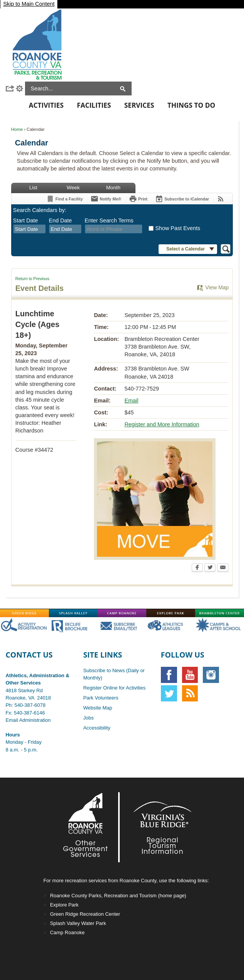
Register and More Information (162, 424)
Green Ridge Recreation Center (85, 914)
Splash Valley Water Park (78, 923)
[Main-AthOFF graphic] (171, 625)
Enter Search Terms (109, 220)
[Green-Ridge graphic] (24, 613)
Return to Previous (32, 279)
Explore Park (64, 905)
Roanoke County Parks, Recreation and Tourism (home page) (118, 896)
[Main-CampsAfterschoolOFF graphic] (220, 625)
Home (17, 129)
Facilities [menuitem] (94, 105)
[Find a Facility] (64, 199)
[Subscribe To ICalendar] (182, 199)
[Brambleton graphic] (220, 613)
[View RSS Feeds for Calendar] (221, 199)
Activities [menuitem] (46, 105)
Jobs (88, 718)
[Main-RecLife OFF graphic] (73, 625)
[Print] (138, 199)
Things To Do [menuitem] (191, 105)
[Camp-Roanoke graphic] (122, 613)
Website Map (98, 708)
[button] (10, 88)
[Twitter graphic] (169, 693)
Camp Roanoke (67, 932)
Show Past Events (178, 228)
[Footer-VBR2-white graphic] (157, 827)
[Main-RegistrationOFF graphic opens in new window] (24, 625)
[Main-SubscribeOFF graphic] (122, 625)
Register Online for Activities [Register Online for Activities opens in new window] (114, 688)
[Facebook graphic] (169, 675)
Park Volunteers (101, 698)
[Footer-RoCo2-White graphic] (87, 827)
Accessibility (97, 728)
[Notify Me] (106, 199)
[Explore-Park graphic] (171, 613)
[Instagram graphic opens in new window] (211, 675)
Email (131, 401)
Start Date (26, 220)
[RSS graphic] (190, 693)
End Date (60, 220)
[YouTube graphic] (190, 675)
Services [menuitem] (139, 105)
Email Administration (28, 720)
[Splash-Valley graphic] (73, 613)
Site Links (103, 655)
